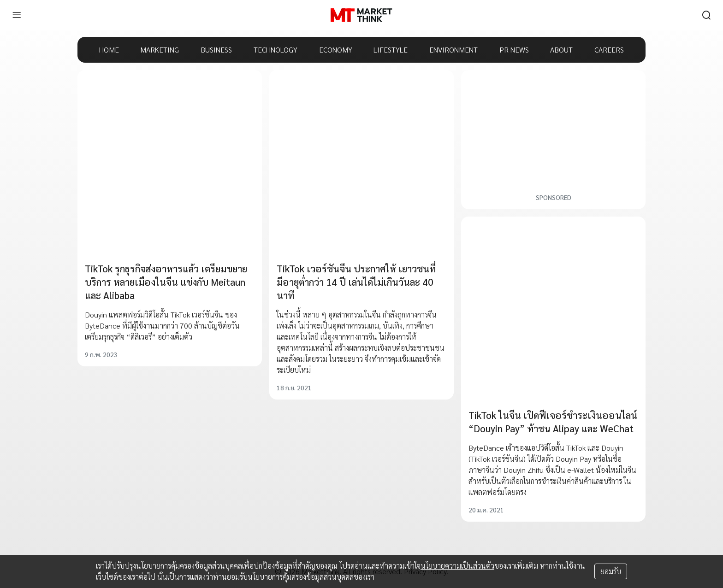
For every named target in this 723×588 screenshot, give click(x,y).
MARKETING (160, 50)
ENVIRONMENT (453, 50)
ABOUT (561, 50)
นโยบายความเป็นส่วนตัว (457, 566)
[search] (706, 15)
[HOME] (361, 15)
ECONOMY (336, 50)
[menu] (17, 15)
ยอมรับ (611, 571)
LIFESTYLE (391, 50)
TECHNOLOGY (276, 50)
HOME (109, 50)
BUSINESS (216, 50)
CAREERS (609, 50)
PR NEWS (514, 50)
